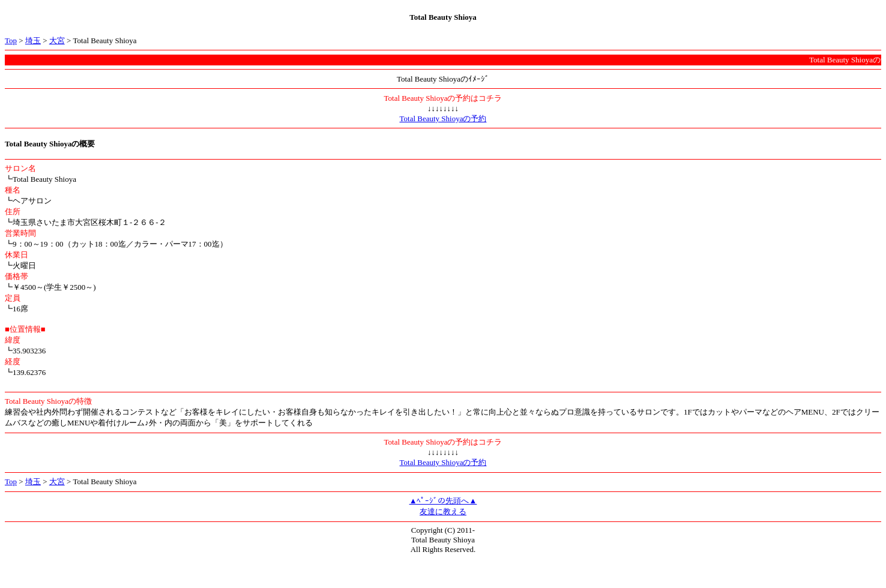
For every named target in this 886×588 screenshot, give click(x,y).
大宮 (57, 40)
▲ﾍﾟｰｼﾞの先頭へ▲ (443, 501)
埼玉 (33, 40)
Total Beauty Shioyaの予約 (443, 118)
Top (11, 40)
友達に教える (443, 511)
